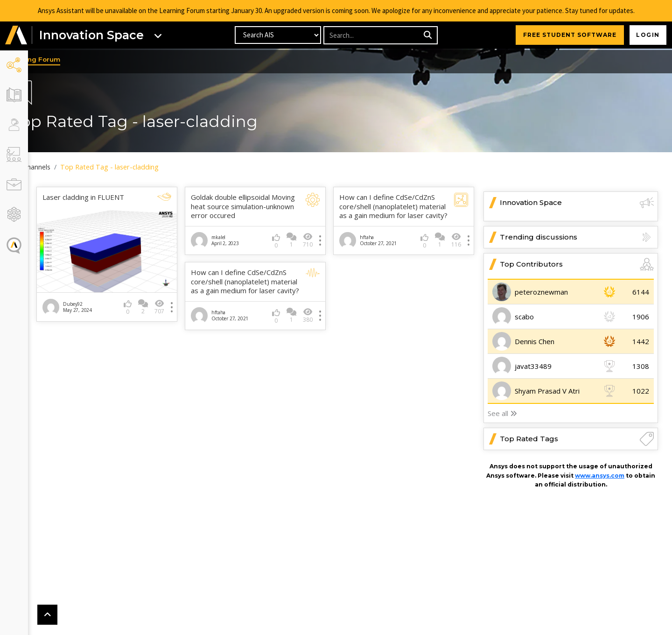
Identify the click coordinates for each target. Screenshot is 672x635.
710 (317, 250)
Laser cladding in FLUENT (111, 198)
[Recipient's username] (372, 36)
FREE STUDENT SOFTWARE (567, 36)
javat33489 (533, 367)
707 (178, 301)
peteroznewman (541, 292)
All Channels (61, 167)
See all (502, 414)
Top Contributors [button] (577, 265)
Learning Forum (63, 60)
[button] (16, 36)
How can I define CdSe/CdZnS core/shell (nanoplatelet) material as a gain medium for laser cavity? (396, 212)
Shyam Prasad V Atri (547, 391)
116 (456, 250)
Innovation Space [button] (577, 203)
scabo (524, 317)
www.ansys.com (600, 476)
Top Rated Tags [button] (577, 439)
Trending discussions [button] (577, 238)
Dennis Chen (535, 342)
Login (647, 36)
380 (317, 335)
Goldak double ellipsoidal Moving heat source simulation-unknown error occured (250, 212)
